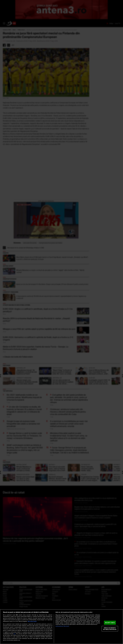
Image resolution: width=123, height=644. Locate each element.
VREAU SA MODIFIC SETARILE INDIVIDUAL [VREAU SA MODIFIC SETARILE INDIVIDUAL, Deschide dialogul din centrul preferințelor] (110, 629)
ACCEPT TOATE (110, 623)
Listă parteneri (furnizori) (62, 626)
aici (15, 634)
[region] (62, 627)
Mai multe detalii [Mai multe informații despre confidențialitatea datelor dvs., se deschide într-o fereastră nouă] (32, 621)
